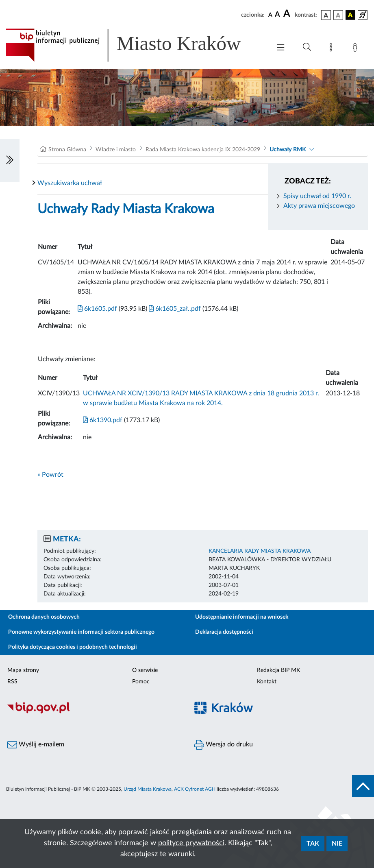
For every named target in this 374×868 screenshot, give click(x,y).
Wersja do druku (224, 745)
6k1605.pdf (97, 309)
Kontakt (267, 682)
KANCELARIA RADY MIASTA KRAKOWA (260, 551)
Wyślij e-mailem (36, 745)
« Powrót (50, 475)
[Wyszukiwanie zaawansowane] (307, 47)
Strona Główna (67, 150)
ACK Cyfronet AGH (195, 789)
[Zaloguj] (357, 49)
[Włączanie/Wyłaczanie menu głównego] (280, 48)
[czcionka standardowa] (270, 15)
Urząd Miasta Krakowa (148, 789)
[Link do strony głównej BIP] (134, 45)
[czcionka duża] (288, 14)
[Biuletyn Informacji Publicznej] (93, 713)
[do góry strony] (363, 786)
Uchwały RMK (288, 150)
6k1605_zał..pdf (174, 309)
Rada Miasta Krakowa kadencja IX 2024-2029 (203, 150)
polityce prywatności (191, 843)
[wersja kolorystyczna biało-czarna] (338, 15)
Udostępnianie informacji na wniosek (242, 617)
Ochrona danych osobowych (44, 617)
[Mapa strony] (333, 49)
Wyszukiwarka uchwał (70, 183)
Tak (313, 844)
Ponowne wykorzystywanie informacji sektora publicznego (81, 632)
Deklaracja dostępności (224, 632)
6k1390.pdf (103, 420)
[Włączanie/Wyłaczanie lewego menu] (10, 161)
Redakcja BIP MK (278, 670)
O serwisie (145, 670)
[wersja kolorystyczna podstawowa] (326, 15)
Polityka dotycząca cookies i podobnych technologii (73, 647)
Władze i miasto (116, 150)
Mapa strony (23, 670)
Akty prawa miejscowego (319, 206)
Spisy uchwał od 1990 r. (317, 196)
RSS (12, 682)
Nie (337, 844)
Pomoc (141, 682)
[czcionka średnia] (277, 15)
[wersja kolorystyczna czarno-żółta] (350, 15)
